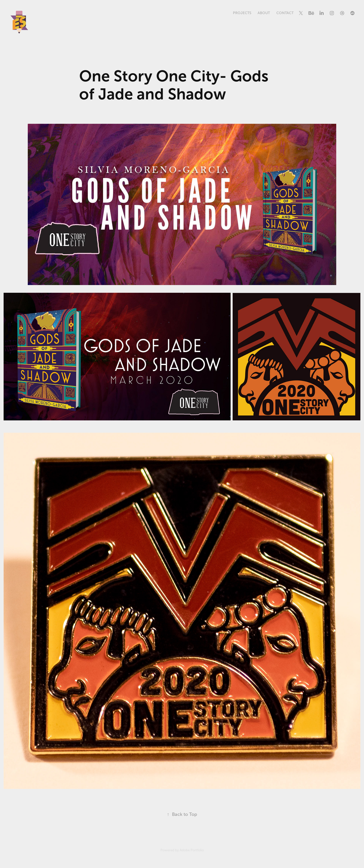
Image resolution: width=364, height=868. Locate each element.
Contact (285, 13)
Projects (242, 13)
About (264, 13)
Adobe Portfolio (192, 850)
